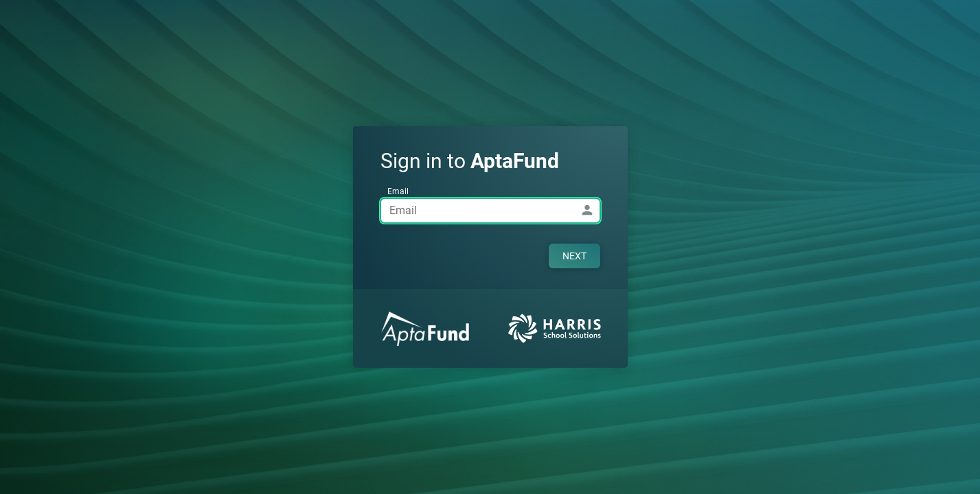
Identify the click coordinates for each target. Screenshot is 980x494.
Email (398, 191)
